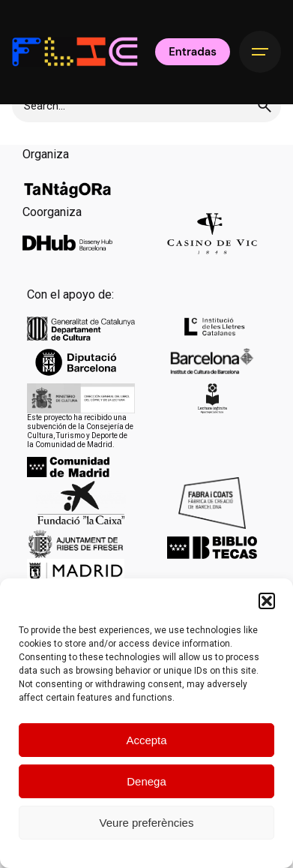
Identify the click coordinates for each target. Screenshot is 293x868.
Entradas (193, 52)
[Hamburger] (260, 52)
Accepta (146, 740)
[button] (267, 601)
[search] (265, 106)
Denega (146, 781)
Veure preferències (147, 823)
